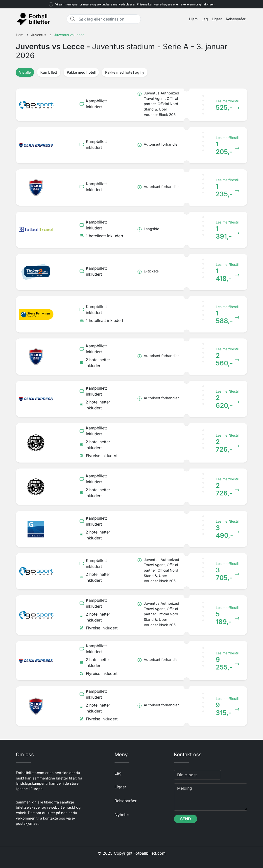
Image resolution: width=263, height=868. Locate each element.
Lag (205, 19)
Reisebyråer (236, 19)
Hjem (193, 19)
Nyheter (122, 815)
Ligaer (217, 19)
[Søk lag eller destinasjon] (108, 19)
